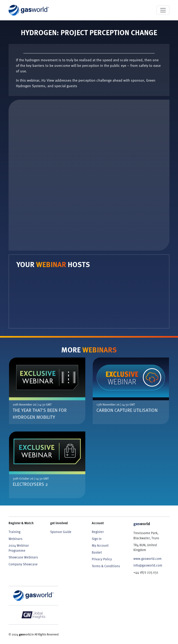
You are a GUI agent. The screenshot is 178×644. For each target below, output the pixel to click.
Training (14, 532)
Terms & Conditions (106, 566)
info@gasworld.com (148, 565)
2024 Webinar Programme (19, 548)
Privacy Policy (102, 559)
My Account (100, 545)
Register (98, 532)
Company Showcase (23, 564)
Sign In (97, 539)
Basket (97, 552)
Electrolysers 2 (30, 484)
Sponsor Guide (61, 532)
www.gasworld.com (147, 559)
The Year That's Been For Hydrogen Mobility (40, 413)
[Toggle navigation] (163, 10)
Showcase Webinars (23, 557)
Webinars (15, 539)
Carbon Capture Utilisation (127, 410)
